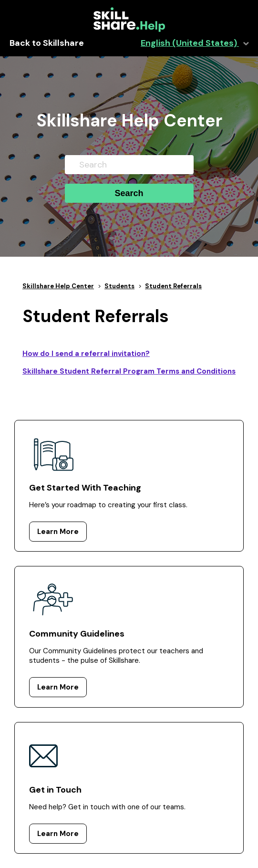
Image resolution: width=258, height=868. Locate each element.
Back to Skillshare (47, 43)
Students (119, 286)
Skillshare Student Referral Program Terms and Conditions (129, 371)
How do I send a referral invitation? (86, 354)
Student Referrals (173, 286)
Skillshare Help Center (58, 286)
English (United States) (190, 43)
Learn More (58, 532)
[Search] (129, 165)
